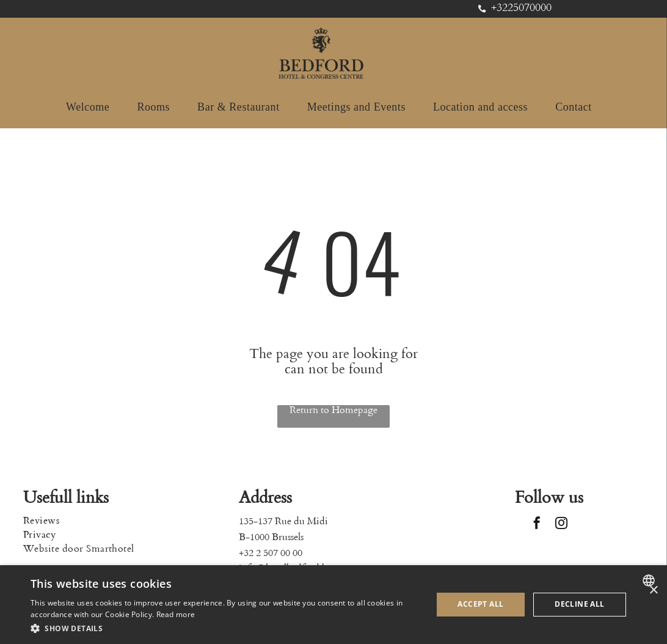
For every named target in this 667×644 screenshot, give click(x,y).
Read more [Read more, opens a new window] (176, 614)
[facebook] (537, 525)
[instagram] (561, 525)
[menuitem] (92, 107)
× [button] (653, 591)
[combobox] (650, 580)
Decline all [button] (579, 604)
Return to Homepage (333, 410)
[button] (225, 628)
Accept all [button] (480, 604)
